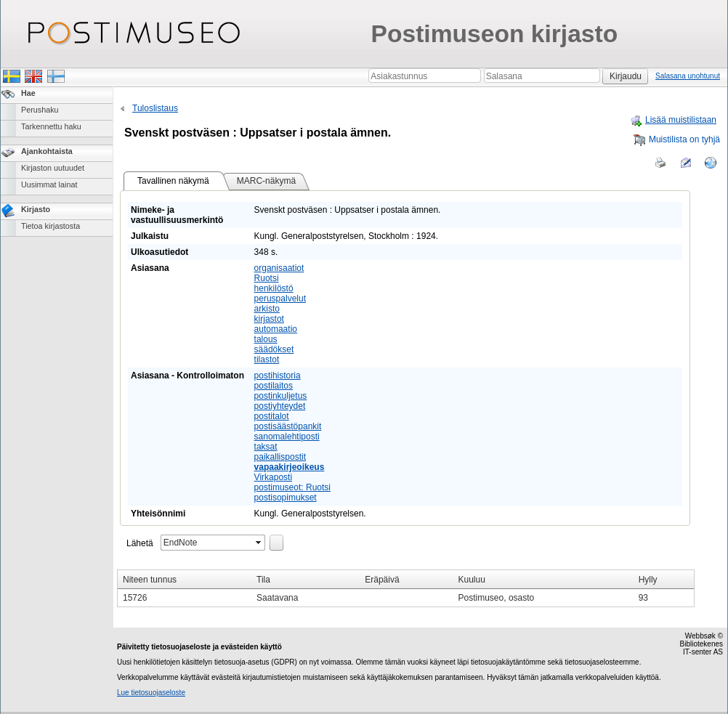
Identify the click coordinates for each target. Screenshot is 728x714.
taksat (266, 447)
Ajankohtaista (47, 151)
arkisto (267, 309)
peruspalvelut (280, 299)
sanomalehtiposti (287, 437)
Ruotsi (267, 278)
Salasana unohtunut (688, 76)
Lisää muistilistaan (673, 120)
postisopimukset (286, 498)
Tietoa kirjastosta (50, 226)
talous (266, 339)
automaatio (276, 329)
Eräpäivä (382, 580)
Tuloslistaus (147, 108)
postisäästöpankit (288, 426)
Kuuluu (472, 580)
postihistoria (278, 376)
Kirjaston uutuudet (53, 168)
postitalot (272, 416)
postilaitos (274, 386)
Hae (28, 93)
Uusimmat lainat (49, 184)
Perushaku (40, 110)
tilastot (267, 360)
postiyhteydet (280, 406)
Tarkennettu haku (51, 126)
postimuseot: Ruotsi (292, 487)
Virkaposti (273, 477)
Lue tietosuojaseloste (151, 693)
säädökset (274, 349)
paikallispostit (280, 457)
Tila (263, 580)
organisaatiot (279, 268)
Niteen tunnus (150, 580)
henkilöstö (274, 288)
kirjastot (269, 319)
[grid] (406, 588)
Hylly (648, 580)
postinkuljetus (281, 396)
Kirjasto (36, 209)
